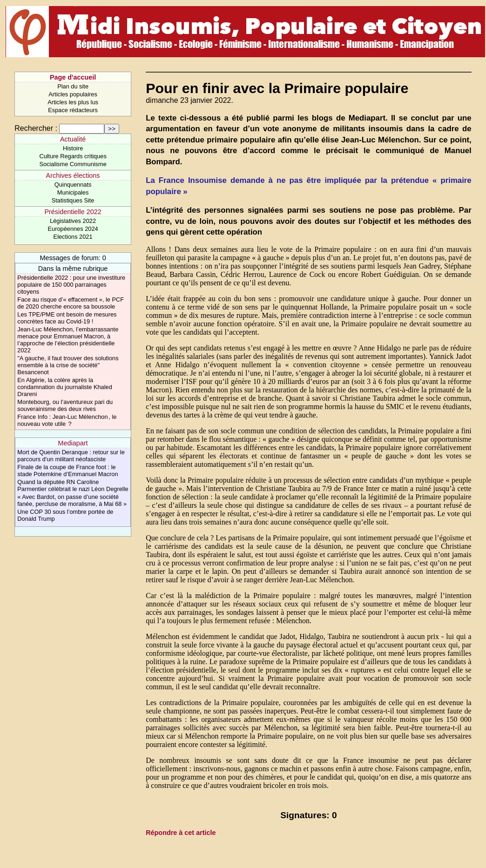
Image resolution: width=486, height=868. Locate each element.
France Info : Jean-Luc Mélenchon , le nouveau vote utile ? (67, 420)
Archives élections (73, 175)
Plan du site (73, 86)
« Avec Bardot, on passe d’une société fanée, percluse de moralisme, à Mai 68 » (72, 500)
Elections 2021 (73, 237)
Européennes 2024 (73, 229)
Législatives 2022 (73, 221)
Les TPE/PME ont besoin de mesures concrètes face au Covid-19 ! (67, 318)
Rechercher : (36, 128)
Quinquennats (73, 185)
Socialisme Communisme (73, 164)
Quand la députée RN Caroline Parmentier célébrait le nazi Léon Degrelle (73, 485)
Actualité (73, 139)
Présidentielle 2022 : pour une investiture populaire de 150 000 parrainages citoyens (71, 285)
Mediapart (73, 443)
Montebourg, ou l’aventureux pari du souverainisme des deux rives (65, 405)
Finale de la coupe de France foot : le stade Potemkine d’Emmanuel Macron (67, 471)
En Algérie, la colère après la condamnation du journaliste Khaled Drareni (64, 387)
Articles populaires (73, 94)
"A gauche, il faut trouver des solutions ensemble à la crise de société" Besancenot (68, 365)
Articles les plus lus (73, 102)
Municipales (73, 192)
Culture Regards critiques (73, 156)
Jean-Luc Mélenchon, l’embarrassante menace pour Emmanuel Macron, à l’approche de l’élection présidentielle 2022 (68, 340)
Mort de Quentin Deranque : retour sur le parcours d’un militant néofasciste (71, 456)
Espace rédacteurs (73, 110)
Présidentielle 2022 (73, 212)
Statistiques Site (73, 200)
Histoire (73, 148)
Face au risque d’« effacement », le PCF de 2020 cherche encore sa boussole (71, 303)
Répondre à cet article (181, 833)
